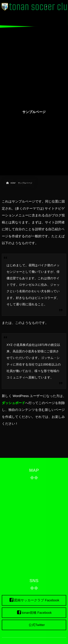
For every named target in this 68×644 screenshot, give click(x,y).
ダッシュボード (14, 403)
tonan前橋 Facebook (37, 613)
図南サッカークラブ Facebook (37, 600)
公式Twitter (37, 625)
